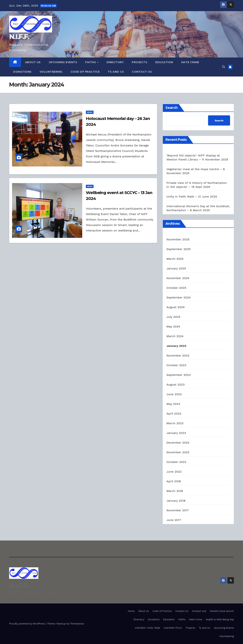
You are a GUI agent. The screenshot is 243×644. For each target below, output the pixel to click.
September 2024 (179, 297)
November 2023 (178, 355)
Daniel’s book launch (222, 611)
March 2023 (175, 423)
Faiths (91, 62)
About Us (33, 62)
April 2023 (174, 414)
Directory (115, 62)
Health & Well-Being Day (220, 619)
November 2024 (178, 278)
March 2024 (175, 336)
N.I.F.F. (19, 37)
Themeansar (77, 624)
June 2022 (174, 472)
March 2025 (175, 259)
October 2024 (176, 288)
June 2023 (174, 394)
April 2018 (174, 481)
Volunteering (51, 72)
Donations (22, 72)
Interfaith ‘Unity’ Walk (147, 628)
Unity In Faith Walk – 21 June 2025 (192, 197)
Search (172, 108)
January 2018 (176, 501)
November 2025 (178, 239)
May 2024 (173, 326)
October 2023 (176, 365)
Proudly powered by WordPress (27, 624)
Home (131, 611)
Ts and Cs (116, 72)
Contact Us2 (199, 611)
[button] (224, 67)
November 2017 (178, 510)
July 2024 (173, 317)
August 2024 (175, 307)
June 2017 (174, 520)
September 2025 (179, 249)
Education (164, 62)
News (90, 112)
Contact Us (142, 72)
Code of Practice (85, 72)
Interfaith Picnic (173, 628)
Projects (139, 62)
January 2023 (176, 433)
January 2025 (176, 268)
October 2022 (176, 462)
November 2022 (178, 452)
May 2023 (173, 404)
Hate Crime (190, 62)
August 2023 (175, 385)
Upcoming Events (63, 62)
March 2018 (175, 491)
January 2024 (176, 346)
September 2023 (179, 375)
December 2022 (178, 443)
